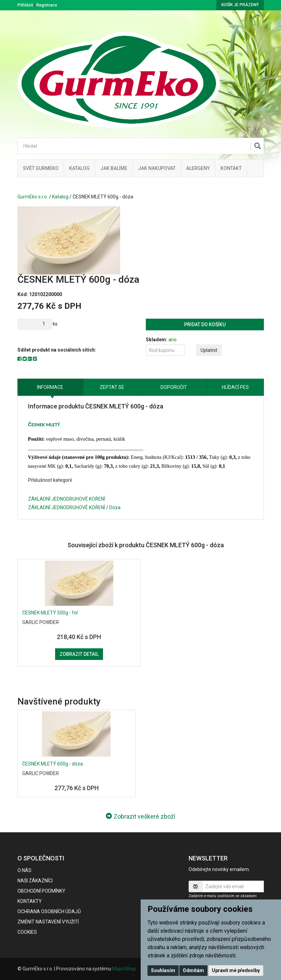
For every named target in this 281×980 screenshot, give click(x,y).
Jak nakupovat (157, 168)
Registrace (47, 5)
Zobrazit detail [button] (79, 654)
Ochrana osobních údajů (49, 911)
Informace (50, 387)
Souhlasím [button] (163, 970)
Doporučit (174, 387)
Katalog (79, 168)
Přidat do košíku (205, 324)
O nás (24, 870)
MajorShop (124, 969)
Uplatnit (209, 350)
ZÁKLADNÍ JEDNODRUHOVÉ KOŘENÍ (67, 499)
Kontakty (30, 901)
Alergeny (198, 168)
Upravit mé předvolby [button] (236, 970)
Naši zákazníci (35, 881)
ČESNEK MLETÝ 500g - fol (50, 613)
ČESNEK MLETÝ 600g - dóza (53, 764)
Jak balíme (114, 168)
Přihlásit (25, 5)
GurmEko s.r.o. (33, 197)
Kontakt (231, 168)
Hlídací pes (235, 387)
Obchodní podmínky (41, 891)
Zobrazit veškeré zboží (140, 816)
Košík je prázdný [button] (240, 5)
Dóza (115, 507)
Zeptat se (112, 387)
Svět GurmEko (41, 168)
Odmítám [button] (193, 970)
